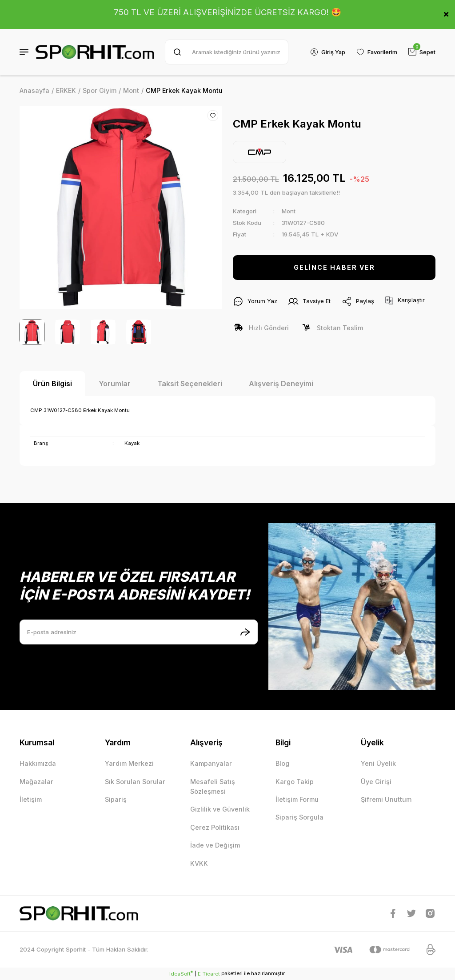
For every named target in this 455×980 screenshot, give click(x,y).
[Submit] (245, 632)
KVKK (199, 863)
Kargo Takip (295, 782)
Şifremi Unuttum (386, 799)
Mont (289, 211)
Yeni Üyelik (378, 763)
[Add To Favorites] (213, 116)
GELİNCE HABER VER (334, 267)
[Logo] (95, 52)
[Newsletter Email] (139, 632)
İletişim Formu (297, 799)
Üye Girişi (376, 782)
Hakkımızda (38, 763)
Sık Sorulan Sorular (135, 782)
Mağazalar (36, 782)
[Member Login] (326, 52)
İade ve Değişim (215, 845)
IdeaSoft (181, 974)
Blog (282, 763)
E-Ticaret (209, 974)
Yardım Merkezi (129, 763)
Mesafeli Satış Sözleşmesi (213, 786)
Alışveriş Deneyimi (281, 384)
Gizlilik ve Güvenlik (220, 809)
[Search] (226, 52)
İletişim (31, 799)
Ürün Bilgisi (52, 384)
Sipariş (116, 799)
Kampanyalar (211, 763)
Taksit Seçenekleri (190, 384)
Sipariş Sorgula (299, 817)
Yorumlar (115, 384)
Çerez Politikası (215, 827)
